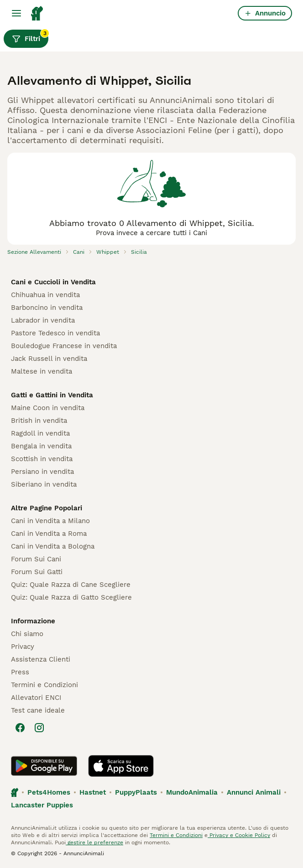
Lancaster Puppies (42, 805)
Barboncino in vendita (47, 308)
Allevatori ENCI (36, 698)
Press (20, 672)
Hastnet (93, 792)
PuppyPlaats (136, 792)
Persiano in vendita (42, 472)
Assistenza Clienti (41, 659)
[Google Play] (44, 766)
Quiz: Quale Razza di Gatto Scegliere (71, 597)
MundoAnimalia (192, 792)
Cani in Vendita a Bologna (53, 546)
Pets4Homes (49, 792)
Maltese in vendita (42, 371)
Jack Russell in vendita (49, 359)
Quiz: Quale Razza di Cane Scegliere (71, 585)
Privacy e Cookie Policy (239, 835)
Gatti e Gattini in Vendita (52, 395)
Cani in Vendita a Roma (49, 534)
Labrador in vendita (43, 320)
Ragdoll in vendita (40, 433)
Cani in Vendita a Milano (50, 521)
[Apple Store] (121, 766)
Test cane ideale (38, 710)
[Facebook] (20, 728)
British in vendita (39, 421)
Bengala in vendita (41, 446)
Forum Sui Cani (36, 559)
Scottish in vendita (42, 459)
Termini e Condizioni (44, 685)
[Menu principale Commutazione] (16, 13)
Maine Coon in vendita (48, 408)
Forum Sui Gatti (37, 572)
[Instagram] (39, 728)
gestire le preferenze (94, 842)
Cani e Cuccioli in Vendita (53, 282)
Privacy (23, 647)
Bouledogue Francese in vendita (64, 346)
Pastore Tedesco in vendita (55, 333)
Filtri (30, 36)
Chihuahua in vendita (45, 295)
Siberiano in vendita (44, 484)
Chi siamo (27, 634)
